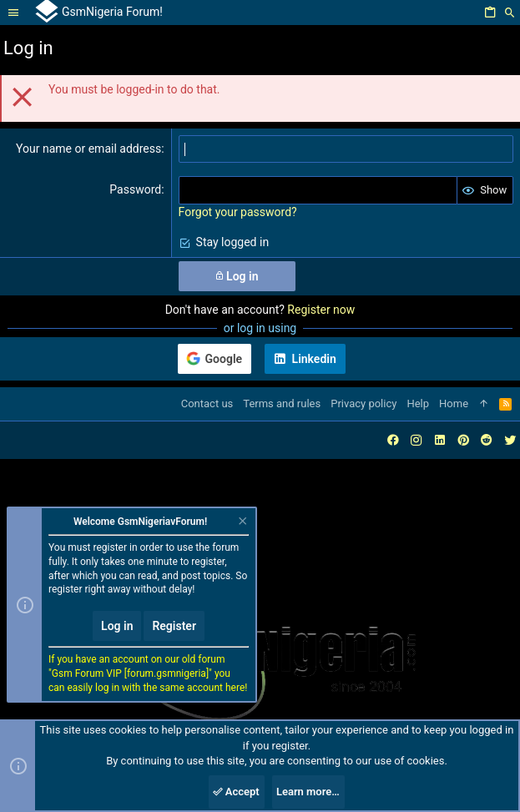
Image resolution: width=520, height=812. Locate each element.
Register (174, 626)
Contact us (207, 403)
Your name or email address (88, 149)
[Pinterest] (463, 440)
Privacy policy (363, 403)
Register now (321, 310)
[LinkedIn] (440, 440)
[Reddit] (487, 440)
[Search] (510, 13)
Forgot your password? (238, 212)
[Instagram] (417, 440)
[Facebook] (393, 440)
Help (418, 403)
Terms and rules (282, 403)
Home (454, 403)
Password (135, 189)
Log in (117, 626)
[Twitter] (510, 440)
